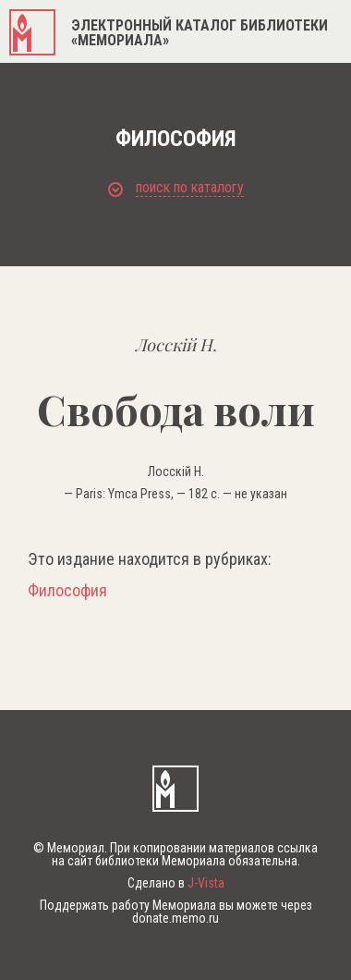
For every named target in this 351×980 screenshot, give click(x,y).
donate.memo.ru (175, 918)
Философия (67, 591)
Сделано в (176, 883)
